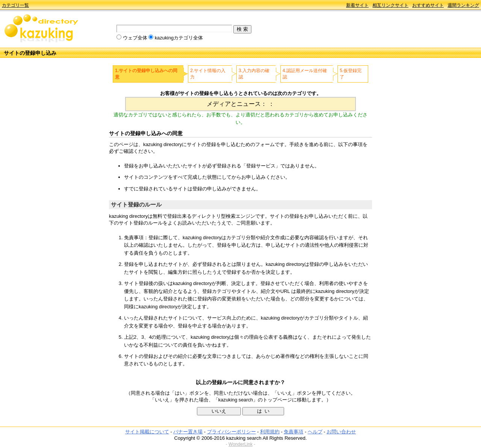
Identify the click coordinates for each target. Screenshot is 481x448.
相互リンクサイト (390, 5)
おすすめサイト (428, 5)
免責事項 (293, 432)
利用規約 (270, 432)
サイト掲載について (147, 432)
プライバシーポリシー (231, 432)
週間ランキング (463, 5)
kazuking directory (41, 29)
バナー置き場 (188, 432)
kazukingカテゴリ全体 (179, 38)
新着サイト (357, 5)
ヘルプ (315, 432)
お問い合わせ (341, 432)
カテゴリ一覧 (15, 5)
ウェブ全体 (135, 38)
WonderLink (240, 444)
